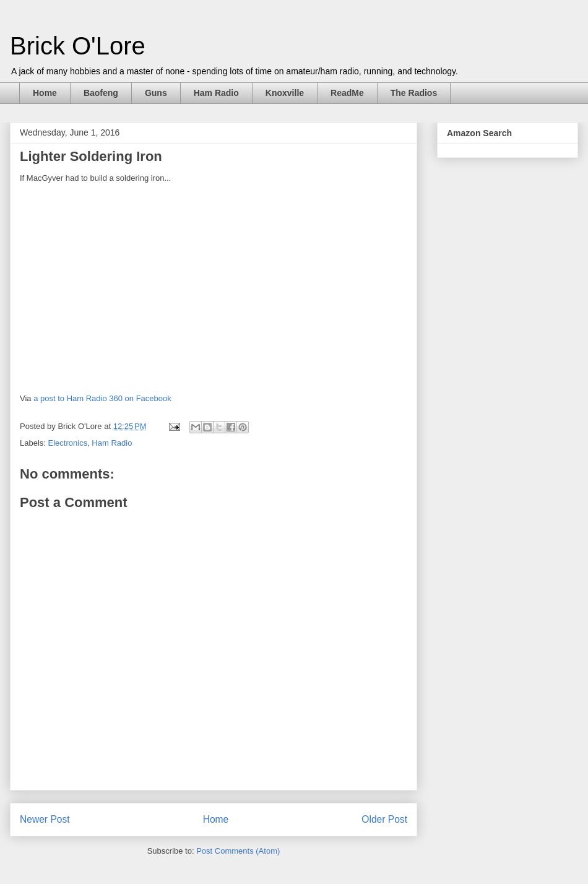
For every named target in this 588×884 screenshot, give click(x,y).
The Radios (414, 93)
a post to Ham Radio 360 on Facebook (102, 398)
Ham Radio (216, 93)
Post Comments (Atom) (238, 851)
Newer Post (45, 819)
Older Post (384, 819)
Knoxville (285, 93)
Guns (156, 93)
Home (45, 93)
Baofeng (101, 93)
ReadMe (347, 93)
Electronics (68, 443)
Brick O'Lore (78, 46)
